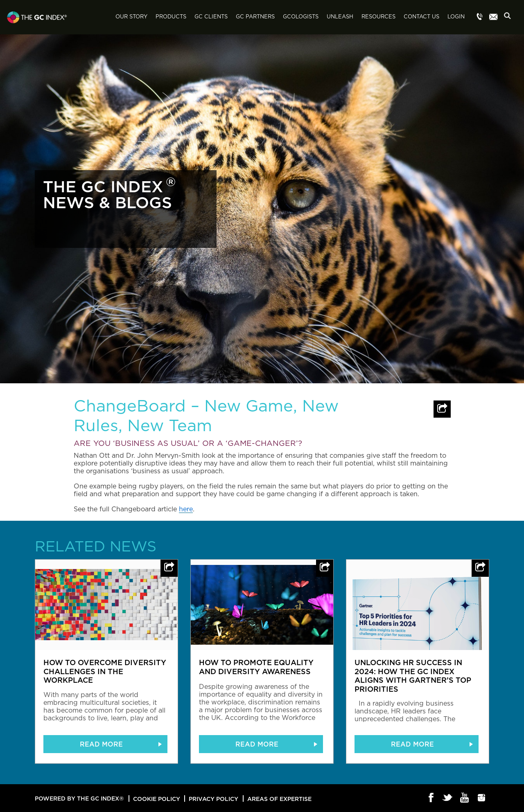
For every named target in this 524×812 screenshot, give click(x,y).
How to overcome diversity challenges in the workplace (105, 671)
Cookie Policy (157, 799)
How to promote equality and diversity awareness (256, 667)
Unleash (340, 17)
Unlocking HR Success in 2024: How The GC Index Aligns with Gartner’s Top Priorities (413, 676)
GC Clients (211, 17)
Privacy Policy (213, 799)
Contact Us (421, 17)
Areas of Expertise (279, 799)
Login (456, 17)
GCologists (301, 17)
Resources (378, 17)
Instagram (482, 798)
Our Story (131, 17)
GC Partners (255, 17)
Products (171, 17)
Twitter (448, 798)
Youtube (465, 798)
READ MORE (101, 744)
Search (510, 18)
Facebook (431, 798)
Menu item (480, 17)
